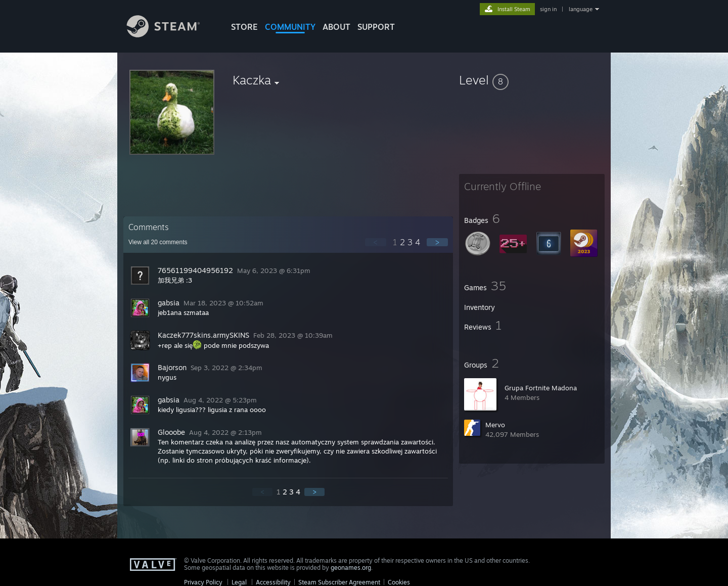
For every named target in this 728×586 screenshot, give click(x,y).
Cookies (399, 582)
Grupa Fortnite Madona (541, 388)
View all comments (158, 242)
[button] (532, 80)
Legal (239, 582)
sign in (548, 9)
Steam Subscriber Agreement (339, 582)
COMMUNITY (290, 27)
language (581, 9)
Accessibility (273, 582)
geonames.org (351, 568)
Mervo (495, 425)
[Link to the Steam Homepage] (171, 35)
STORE (244, 27)
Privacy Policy (203, 582)
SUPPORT (376, 27)
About (336, 27)
